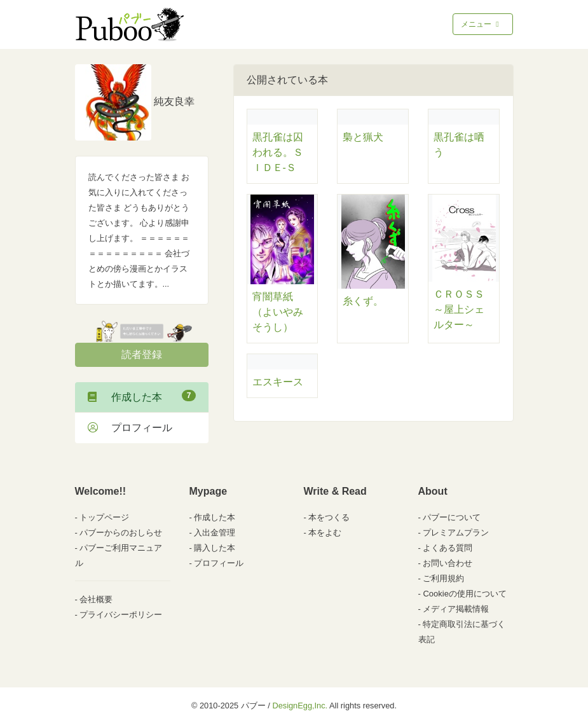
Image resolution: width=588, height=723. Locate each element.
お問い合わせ (448, 563)
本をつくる (329, 517)
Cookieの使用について (464, 594)
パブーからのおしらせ (121, 533)
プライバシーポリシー (121, 615)
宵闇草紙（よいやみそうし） (278, 312)
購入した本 (215, 548)
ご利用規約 (443, 578)
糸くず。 (363, 301)
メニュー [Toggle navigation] (481, 24)
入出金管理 (215, 533)
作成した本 (142, 396)
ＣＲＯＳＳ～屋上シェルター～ (459, 309)
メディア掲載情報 (456, 609)
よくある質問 (448, 548)
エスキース (278, 382)
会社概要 (96, 599)
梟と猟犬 (363, 137)
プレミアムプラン (456, 533)
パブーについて (452, 517)
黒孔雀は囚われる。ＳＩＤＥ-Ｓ (278, 152)
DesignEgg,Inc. (300, 706)
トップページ (104, 517)
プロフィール (130, 428)
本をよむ (325, 533)
